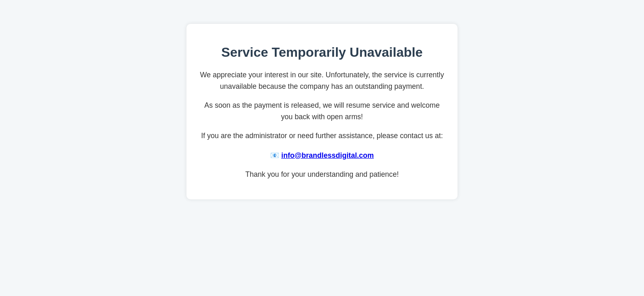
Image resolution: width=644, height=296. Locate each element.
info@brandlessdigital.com (328, 155)
